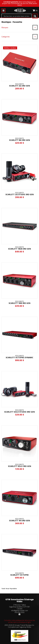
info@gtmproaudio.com (20, 611)
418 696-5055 (20, 612)
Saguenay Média (25, 627)
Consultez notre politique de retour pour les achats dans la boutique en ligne (20, 621)
